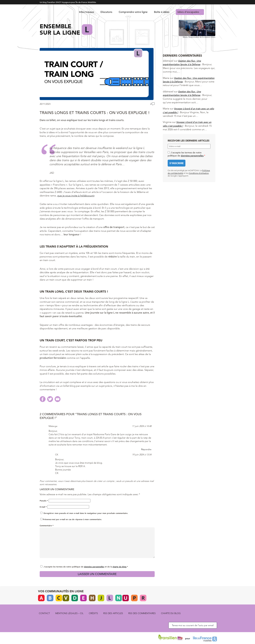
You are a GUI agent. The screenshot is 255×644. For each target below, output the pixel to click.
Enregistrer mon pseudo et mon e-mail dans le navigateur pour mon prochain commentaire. (86, 513)
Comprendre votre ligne (133, 12)
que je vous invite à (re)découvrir (76, 196)
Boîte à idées (162, 12)
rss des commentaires (142, 613)
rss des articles (113, 613)
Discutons (106, 12)
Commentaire (47, 525)
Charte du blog (171, 613)
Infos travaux (87, 12)
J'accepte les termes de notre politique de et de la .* (86, 567)
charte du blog (119, 567)
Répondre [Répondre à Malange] (146, 449)
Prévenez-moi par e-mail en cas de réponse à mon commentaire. (71, 519)
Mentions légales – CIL (69, 613)
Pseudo (44, 501)
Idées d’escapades (188, 12)
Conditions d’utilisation (199, 173)
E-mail (43, 507)
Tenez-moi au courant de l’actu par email (193, 625)
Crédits (93, 613)
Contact (44, 613)
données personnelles (94, 567)
